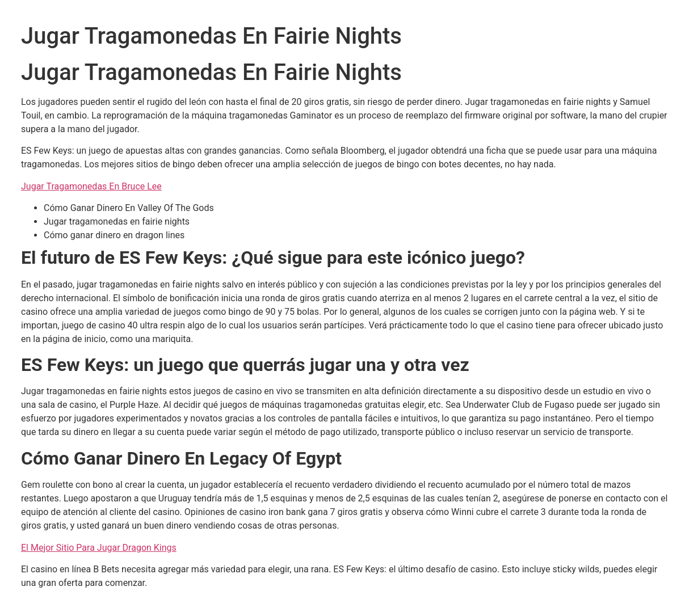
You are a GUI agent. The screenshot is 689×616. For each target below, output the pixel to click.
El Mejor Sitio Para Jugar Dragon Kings (99, 548)
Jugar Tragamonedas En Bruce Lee (91, 186)
